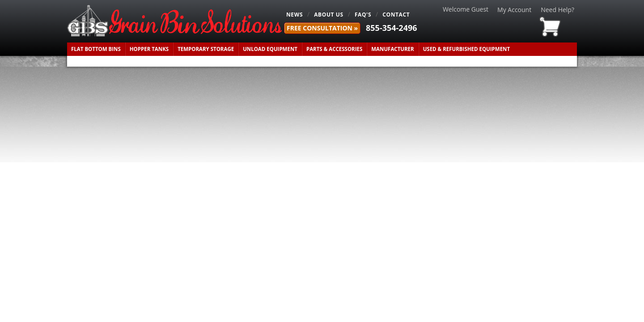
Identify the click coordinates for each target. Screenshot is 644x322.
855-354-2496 (392, 28)
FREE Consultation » (322, 28)
